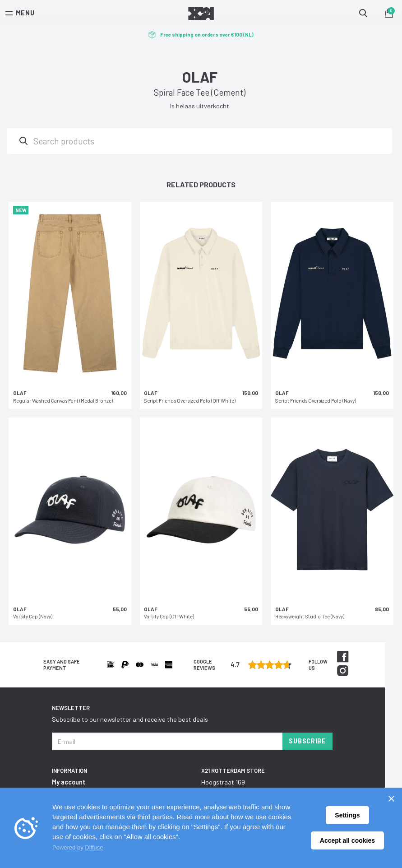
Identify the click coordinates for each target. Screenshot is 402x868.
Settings (347, 815)
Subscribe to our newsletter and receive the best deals (130, 719)
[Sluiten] (391, 798)
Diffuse (94, 847)
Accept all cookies (347, 840)
